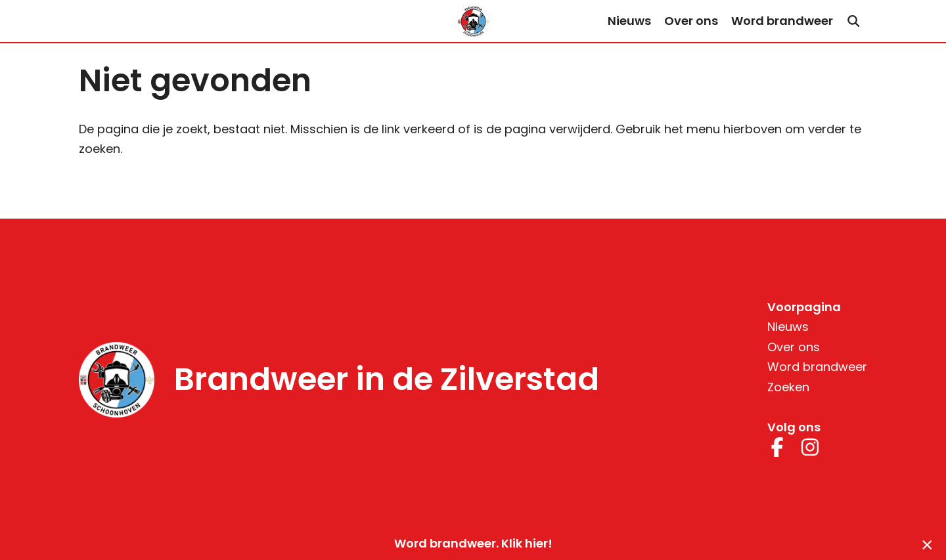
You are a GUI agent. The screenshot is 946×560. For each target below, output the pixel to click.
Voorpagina (804, 307)
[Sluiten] (927, 544)
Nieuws (629, 21)
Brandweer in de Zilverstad (387, 379)
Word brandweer (782, 21)
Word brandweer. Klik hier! (473, 543)
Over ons (691, 21)
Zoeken (788, 387)
